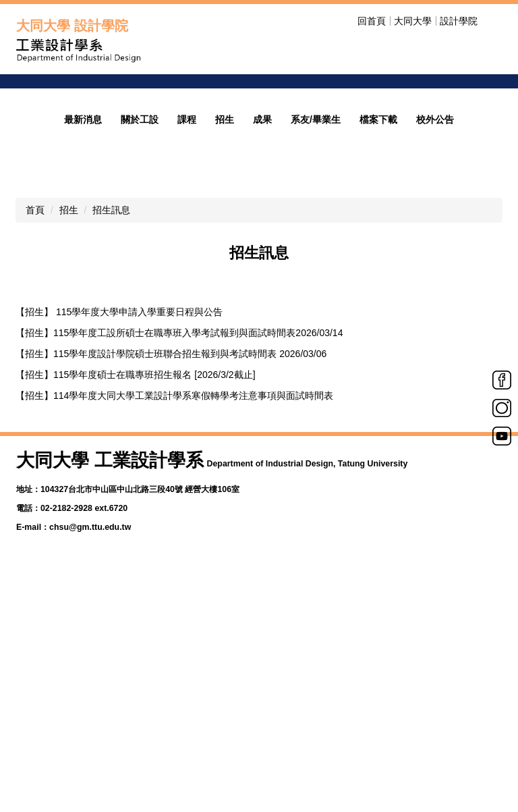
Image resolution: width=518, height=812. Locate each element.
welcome (347, 146)
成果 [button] (262, 270)
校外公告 (435, 270)
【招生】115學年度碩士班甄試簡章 (89, 630)
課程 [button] (187, 270)
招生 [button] (225, 270)
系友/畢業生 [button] (316, 270)
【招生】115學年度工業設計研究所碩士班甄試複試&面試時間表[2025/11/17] (176, 609)
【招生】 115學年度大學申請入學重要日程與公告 (119, 462)
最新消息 (83, 270)
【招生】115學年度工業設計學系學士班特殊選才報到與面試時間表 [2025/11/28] (183, 588)
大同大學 (413, 21)
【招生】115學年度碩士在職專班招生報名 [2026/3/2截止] (136, 525)
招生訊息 (111, 360)
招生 (69, 360)
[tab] (240, 227)
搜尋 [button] (494, 21)
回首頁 (372, 21)
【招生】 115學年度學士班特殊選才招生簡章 (110, 651)
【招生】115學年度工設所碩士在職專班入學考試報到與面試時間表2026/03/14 (179, 483)
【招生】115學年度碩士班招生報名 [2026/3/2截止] (121, 567)
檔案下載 (378, 270)
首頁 (35, 360)
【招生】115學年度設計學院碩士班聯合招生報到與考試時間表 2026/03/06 (171, 504)
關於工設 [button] (140, 270)
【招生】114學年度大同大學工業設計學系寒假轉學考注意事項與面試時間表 (174, 546)
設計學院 (459, 21)
